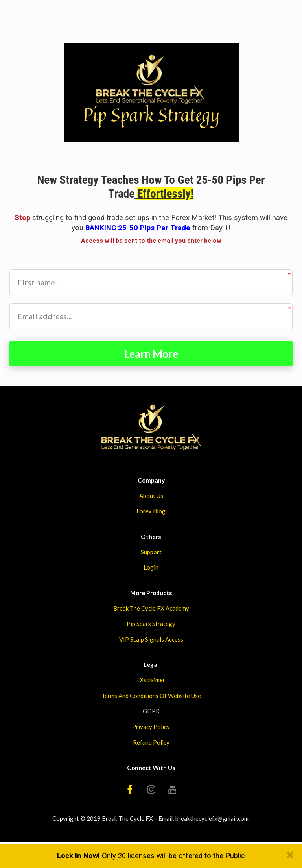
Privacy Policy (151, 728)
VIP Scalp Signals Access (151, 640)
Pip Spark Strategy (151, 625)
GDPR (151, 713)
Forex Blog (151, 513)
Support (151, 553)
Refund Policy (151, 744)
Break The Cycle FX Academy (151, 609)
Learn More (151, 354)
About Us (151, 497)
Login (151, 569)
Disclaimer (151, 681)
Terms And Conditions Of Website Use (151, 697)
